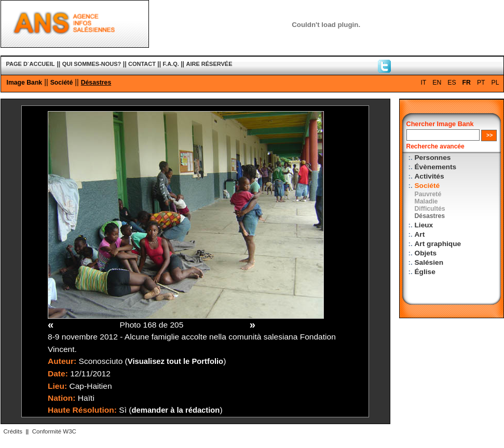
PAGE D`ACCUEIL (31, 64)
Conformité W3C (54, 431)
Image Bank (25, 83)
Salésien (429, 262)
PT (481, 83)
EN (437, 83)
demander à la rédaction (176, 410)
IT (423, 83)
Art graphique (438, 244)
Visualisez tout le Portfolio (175, 361)
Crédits (13, 431)
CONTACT (142, 64)
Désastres (96, 83)
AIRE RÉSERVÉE (209, 64)
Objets (426, 253)
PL (495, 83)
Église (425, 272)
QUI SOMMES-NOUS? (92, 64)
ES (452, 83)
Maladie (426, 201)
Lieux (424, 225)
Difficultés (430, 209)
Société (62, 83)
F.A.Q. (171, 64)
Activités (430, 176)
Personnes (433, 158)
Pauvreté (428, 194)
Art (420, 234)
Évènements (436, 167)
